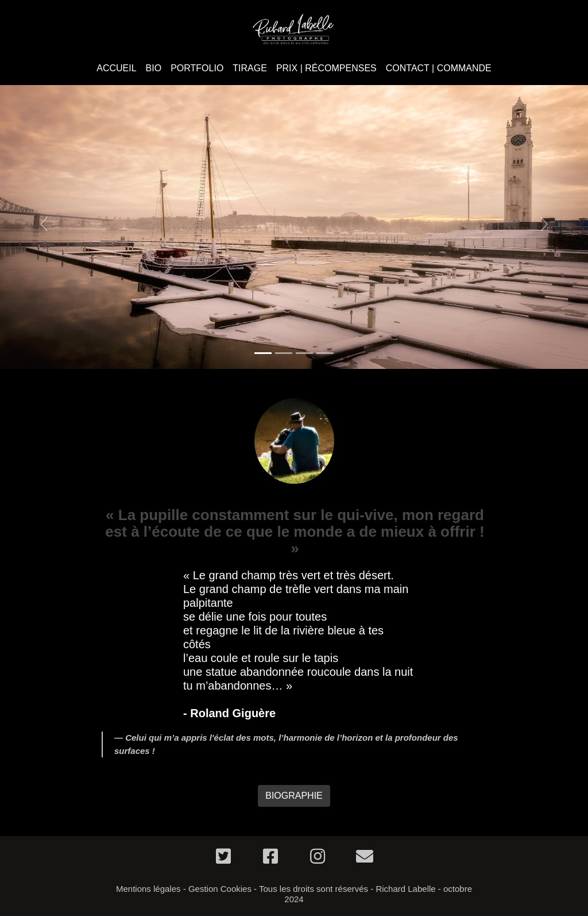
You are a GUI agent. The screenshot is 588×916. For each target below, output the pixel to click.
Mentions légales (148, 889)
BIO (154, 68)
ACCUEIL (116, 68)
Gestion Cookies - (223, 889)
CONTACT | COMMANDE (439, 68)
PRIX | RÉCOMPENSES (326, 68)
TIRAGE (250, 68)
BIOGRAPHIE (294, 796)
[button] (44, 224)
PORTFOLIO (197, 68)
